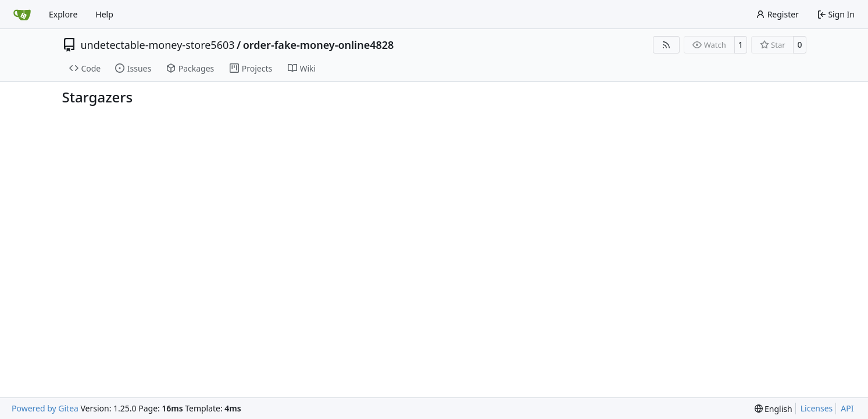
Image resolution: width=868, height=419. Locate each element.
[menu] (774, 409)
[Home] (22, 15)
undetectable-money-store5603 (158, 45)
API (847, 408)
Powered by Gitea (45, 408)
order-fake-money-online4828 (319, 45)
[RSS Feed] (666, 45)
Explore (63, 14)
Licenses (817, 408)
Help (104, 14)
